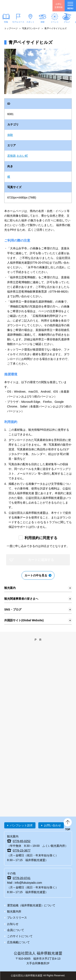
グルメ (67, 22)
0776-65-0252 (22, 841)
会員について (16, 930)
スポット (30, 22)
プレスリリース (17, 918)
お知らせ (13, 924)
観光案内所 (14, 911)
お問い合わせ (52, 825)
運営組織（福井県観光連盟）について (31, 905)
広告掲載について (18, 942)
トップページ (11, 28)
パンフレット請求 (21, 825)
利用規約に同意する (41, 538)
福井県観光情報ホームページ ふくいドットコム (22, 6)
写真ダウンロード (31, 28)
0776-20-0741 (22, 878)
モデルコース (18, 22)
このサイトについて (20, 936)
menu (70, 6)
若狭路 (12, 156)
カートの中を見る (36, 575)
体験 (43, 22)
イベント (55, 22)
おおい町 (22, 156)
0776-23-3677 (22, 850)
